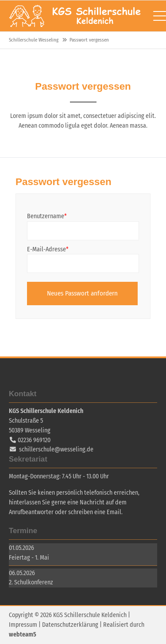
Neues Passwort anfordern (82, 293)
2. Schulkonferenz (31, 582)
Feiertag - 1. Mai (29, 558)
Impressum (23, 625)
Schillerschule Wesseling (75, 16)
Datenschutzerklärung (70, 625)
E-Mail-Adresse (48, 249)
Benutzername (47, 216)
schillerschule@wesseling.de (56, 449)
